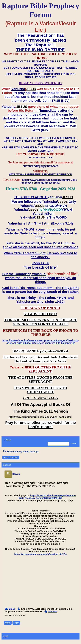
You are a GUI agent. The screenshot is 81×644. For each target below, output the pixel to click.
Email (12, 609)
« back (6, 636)
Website (53, 612)
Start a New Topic (11, 458)
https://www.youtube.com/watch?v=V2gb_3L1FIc (40, 554)
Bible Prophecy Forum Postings (20, 452)
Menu (7, 440)
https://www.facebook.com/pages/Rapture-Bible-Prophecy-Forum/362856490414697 (47, 497)
